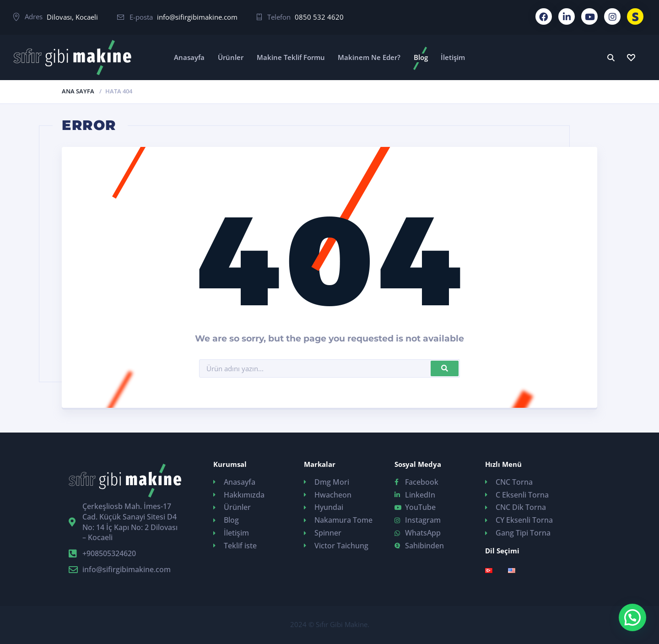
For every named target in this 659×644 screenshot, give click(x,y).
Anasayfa (189, 57)
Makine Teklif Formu (291, 57)
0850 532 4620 (319, 17)
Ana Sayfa (78, 91)
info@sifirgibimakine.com (197, 17)
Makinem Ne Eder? (369, 57)
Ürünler (231, 57)
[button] (632, 617)
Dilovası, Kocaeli (72, 17)
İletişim (453, 57)
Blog (421, 57)
